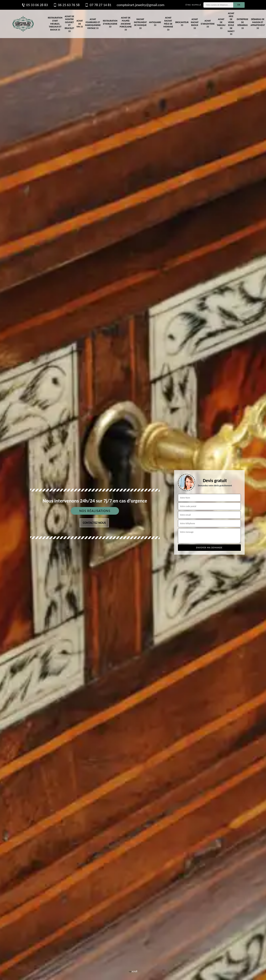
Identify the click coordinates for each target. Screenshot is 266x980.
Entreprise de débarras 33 (243, 24)
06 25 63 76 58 (66, 5)
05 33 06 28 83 (35, 5)
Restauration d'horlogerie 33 (110, 24)
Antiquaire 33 (155, 24)
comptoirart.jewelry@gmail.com (141, 5)
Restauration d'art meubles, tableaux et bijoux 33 (55, 24)
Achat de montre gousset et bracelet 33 (69, 24)
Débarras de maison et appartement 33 (258, 24)
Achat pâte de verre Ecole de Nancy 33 (231, 24)
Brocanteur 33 (182, 24)
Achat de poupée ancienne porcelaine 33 (126, 24)
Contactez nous (94, 523)
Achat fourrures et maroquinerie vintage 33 (93, 24)
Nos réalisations (95, 511)
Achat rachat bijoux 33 (195, 24)
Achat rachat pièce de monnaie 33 (168, 24)
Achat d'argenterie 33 (208, 24)
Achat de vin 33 (80, 24)
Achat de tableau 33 (221, 24)
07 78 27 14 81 (98, 5)
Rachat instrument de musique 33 (140, 24)
